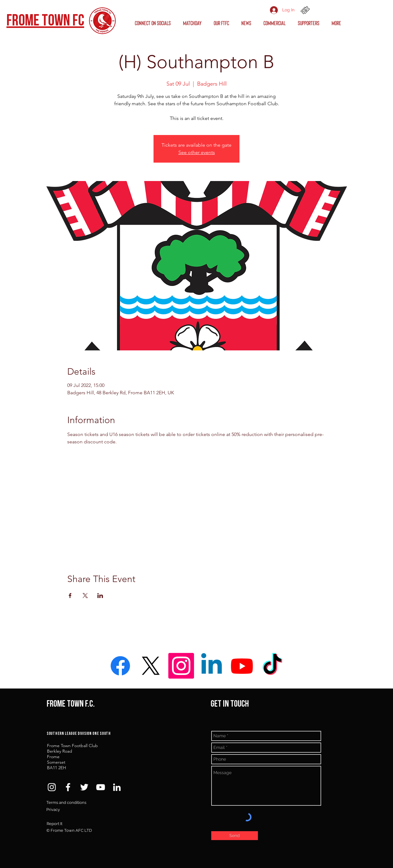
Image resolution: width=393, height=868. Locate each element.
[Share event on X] (85, 596)
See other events (197, 152)
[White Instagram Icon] (52, 787)
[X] (151, 666)
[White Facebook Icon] (68, 787)
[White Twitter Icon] (84, 787)
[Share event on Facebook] (70, 596)
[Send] (235, 836)
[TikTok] (272, 666)
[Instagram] (181, 666)
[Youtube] (242, 666)
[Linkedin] (212, 666)
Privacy (53, 810)
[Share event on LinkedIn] (100, 596)
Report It (54, 824)
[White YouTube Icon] (101, 787)
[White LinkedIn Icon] (117, 787)
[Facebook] (120, 666)
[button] (154, 23)
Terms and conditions (66, 802)
